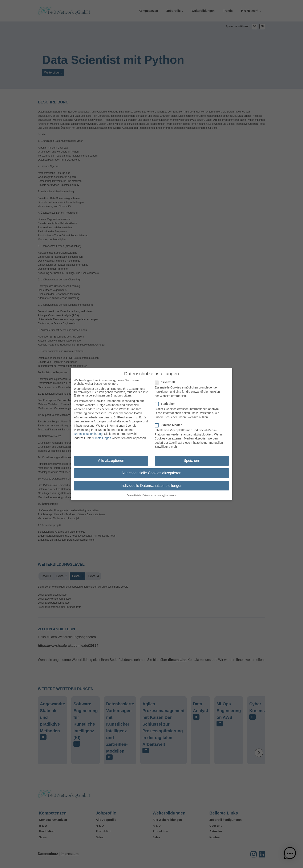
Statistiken (166, 401)
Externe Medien (170, 423)
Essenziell (166, 380)
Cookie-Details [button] (134, 493)
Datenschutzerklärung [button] (153, 493)
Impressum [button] (171, 493)
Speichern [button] (192, 458)
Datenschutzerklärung (88, 432)
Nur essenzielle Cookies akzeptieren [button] (151, 471)
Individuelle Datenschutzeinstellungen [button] (152, 483)
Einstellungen (102, 436)
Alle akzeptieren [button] (111, 458)
